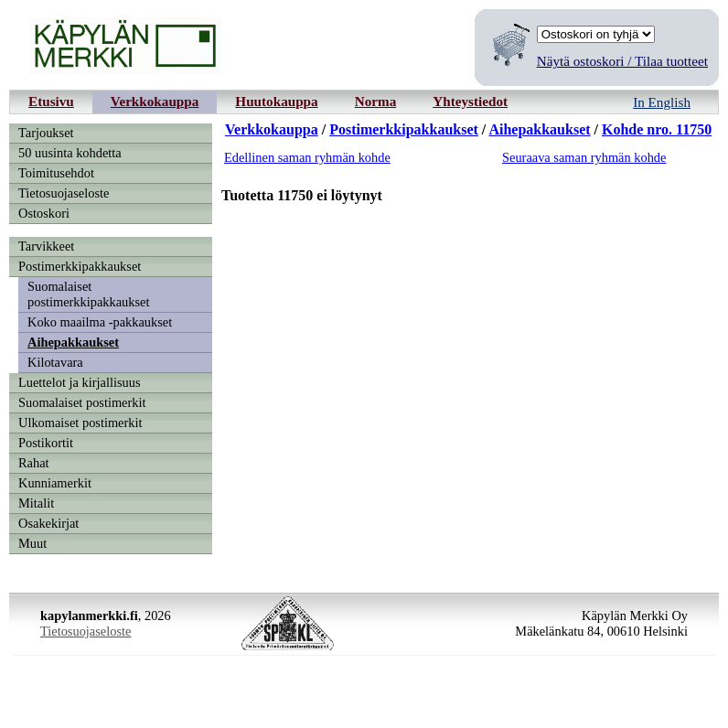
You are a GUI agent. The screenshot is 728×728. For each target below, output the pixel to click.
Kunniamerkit (55, 483)
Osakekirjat (48, 523)
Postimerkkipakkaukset (80, 266)
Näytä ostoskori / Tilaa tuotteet (622, 61)
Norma (376, 101)
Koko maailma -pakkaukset (100, 322)
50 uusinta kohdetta (70, 153)
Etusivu (51, 101)
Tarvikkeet (46, 246)
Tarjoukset (46, 133)
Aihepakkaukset (73, 342)
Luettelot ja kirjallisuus (80, 382)
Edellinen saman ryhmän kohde (307, 157)
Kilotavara (55, 362)
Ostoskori (44, 213)
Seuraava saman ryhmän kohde (584, 157)
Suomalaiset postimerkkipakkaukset (89, 294)
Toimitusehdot (56, 173)
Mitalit (36, 503)
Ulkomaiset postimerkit (80, 423)
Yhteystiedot (470, 101)
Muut (32, 543)
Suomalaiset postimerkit (82, 402)
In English (662, 102)
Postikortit (46, 443)
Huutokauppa (276, 101)
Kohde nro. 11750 (657, 129)
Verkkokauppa (155, 101)
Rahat (34, 463)
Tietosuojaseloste (64, 193)
